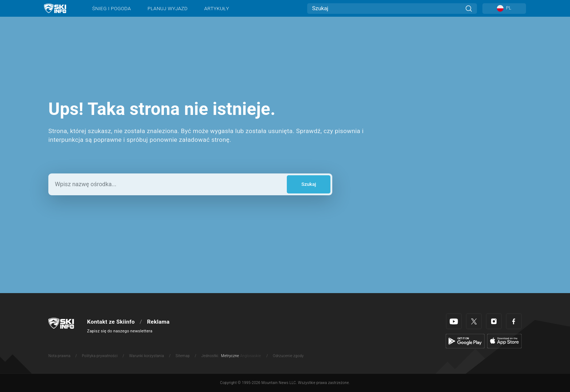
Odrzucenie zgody (288, 356)
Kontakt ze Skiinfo (111, 322)
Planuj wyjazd (168, 8)
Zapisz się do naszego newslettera (120, 331)
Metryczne (230, 356)
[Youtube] (454, 321)
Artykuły (217, 8)
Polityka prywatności (100, 356)
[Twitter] (474, 321)
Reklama (158, 322)
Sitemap (183, 356)
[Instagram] (494, 321)
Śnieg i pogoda (112, 8)
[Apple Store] (504, 341)
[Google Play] (465, 341)
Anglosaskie (250, 356)
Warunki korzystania (146, 356)
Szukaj (309, 184)
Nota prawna (59, 356)
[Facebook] (514, 321)
